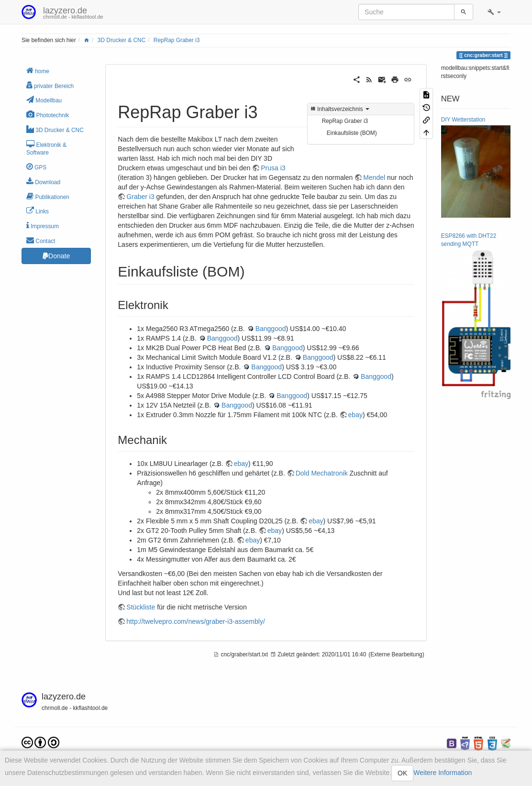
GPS (36, 167)
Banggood (271, 329)
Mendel (374, 177)
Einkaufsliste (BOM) (352, 133)
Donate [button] (56, 256)
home (38, 71)
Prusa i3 (273, 168)
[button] (494, 12)
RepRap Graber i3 (177, 40)
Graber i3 (140, 197)
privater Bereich (50, 85)
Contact (41, 240)
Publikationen (48, 196)
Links (38, 211)
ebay (355, 415)
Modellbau (44, 100)
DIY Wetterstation (463, 120)
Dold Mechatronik (322, 473)
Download (43, 182)
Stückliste (141, 607)
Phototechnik (48, 115)
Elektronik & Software (46, 148)
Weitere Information (443, 773)
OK (402, 773)
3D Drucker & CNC (122, 40)
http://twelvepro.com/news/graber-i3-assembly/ (195, 621)
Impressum (43, 226)
